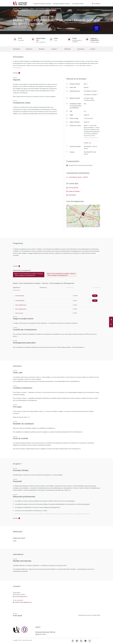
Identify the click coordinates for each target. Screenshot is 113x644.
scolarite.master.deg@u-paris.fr (23, 602)
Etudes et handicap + (73, 191)
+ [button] (68, 207)
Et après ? (54, 49)
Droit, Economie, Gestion (43, 9)
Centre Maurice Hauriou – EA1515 (77, 177)
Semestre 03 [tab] (70, 288)
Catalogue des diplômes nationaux (61, 4)
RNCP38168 (71, 195)
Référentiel (67, 49)
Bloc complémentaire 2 (21, 309)
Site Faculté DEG (72, 188)
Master (32, 9)
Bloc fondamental (20, 296)
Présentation (16, 49)
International (81, 49)
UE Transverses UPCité (78, 4)
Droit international (56, 9)
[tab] (29, 275)
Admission (42, 49)
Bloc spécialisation (20, 301)
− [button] (68, 209)
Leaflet (86, 227)
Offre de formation (24, 9)
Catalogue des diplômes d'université (42, 4)
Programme (29, 49)
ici (84, 347)
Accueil (15, 9)
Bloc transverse (19, 313)
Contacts (93, 49)
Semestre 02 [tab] (43, 288)
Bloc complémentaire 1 (21, 305)
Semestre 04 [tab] (96, 288)
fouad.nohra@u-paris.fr (21, 596)
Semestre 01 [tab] (17, 288)
